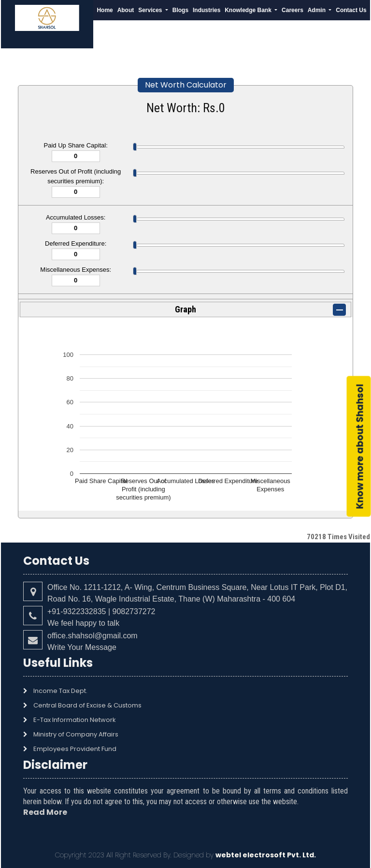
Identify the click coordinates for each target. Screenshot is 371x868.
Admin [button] (318, 10)
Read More (45, 812)
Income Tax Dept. (60, 691)
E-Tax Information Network (75, 720)
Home (105, 10)
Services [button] (151, 10)
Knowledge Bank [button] (249, 10)
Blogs (180, 10)
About (126, 10)
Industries (207, 10)
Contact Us (351, 10)
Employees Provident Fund (75, 749)
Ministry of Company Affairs (76, 734)
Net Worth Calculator (186, 85)
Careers (293, 10)
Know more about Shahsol (360, 446)
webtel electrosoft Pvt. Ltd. (266, 855)
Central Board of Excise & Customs (87, 705)
